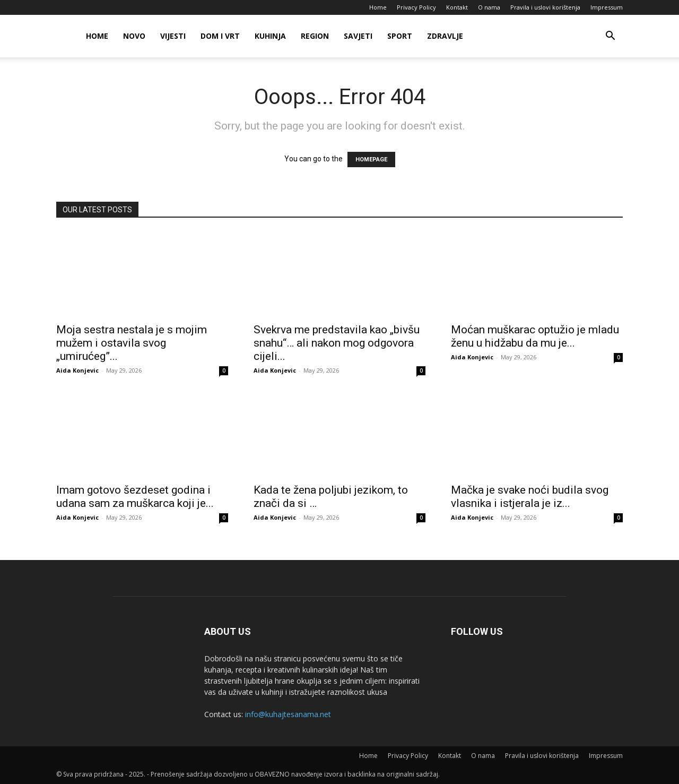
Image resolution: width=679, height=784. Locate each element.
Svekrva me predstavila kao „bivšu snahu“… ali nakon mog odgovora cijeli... (337, 343)
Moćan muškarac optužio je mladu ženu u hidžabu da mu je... (535, 336)
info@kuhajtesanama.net (288, 714)
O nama (489, 7)
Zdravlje (445, 36)
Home (378, 7)
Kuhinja (270, 36)
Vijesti (173, 36)
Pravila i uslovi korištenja (545, 7)
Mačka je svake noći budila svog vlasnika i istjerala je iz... (530, 497)
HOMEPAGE (371, 160)
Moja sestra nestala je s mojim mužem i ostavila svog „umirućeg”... (132, 343)
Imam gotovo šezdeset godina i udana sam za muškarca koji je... (135, 497)
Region (315, 36)
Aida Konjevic (77, 370)
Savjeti (358, 36)
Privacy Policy (416, 7)
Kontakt (457, 7)
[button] (610, 37)
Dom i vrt (220, 36)
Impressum (607, 7)
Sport (400, 36)
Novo (134, 36)
